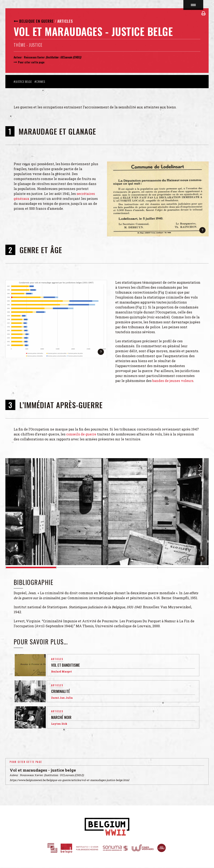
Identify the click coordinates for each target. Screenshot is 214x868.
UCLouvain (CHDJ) (70, 57)
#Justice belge (23, 81)
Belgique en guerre (37, 21)
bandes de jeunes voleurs (173, 381)
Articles (65, 21)
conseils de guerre (81, 434)
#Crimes (40, 81)
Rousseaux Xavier (35, 57)
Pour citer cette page (31, 62)
